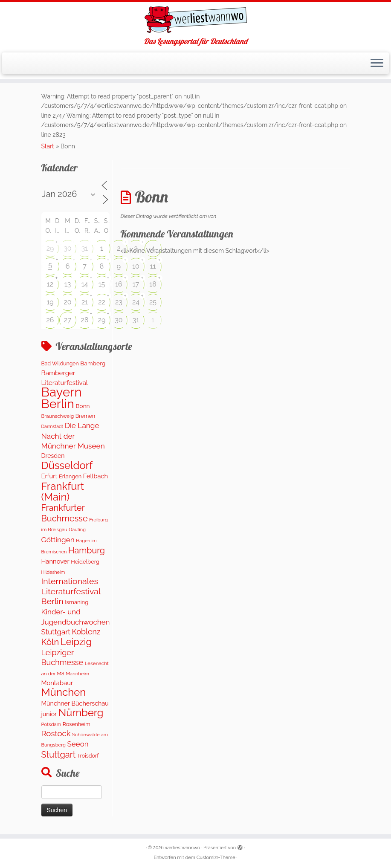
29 (50, 248)
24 (136, 302)
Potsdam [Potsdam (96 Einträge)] (51, 724)
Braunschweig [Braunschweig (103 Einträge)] (58, 416)
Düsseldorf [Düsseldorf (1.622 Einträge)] (67, 465)
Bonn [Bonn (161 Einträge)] (83, 406)
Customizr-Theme (216, 858)
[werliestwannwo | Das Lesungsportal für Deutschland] (195, 20)
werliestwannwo (183, 848)
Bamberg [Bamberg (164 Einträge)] (93, 363)
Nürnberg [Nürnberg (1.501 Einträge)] (81, 713)
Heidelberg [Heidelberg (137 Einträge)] (85, 562)
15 (102, 284)
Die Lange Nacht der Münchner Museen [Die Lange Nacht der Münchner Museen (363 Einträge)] (73, 436)
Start (48, 146)
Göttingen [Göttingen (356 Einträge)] (58, 540)
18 (153, 284)
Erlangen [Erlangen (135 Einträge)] (70, 476)
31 (85, 248)
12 (50, 284)
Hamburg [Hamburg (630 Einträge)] (87, 550)
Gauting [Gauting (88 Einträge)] (77, 530)
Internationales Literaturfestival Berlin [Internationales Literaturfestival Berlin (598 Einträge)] (71, 591)
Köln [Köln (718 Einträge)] (50, 642)
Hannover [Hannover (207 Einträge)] (55, 561)
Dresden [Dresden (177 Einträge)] (53, 456)
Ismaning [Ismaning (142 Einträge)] (77, 602)
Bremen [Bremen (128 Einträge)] (85, 416)
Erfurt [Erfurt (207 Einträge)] (49, 476)
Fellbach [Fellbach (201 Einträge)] (96, 476)
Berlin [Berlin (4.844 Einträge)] (58, 404)
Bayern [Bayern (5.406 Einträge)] (62, 392)
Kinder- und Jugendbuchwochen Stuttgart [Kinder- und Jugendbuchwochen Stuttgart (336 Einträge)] (76, 622)
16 (119, 284)
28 (85, 320)
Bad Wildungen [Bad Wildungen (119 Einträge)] (60, 363)
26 (50, 320)
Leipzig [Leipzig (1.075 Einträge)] (76, 642)
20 (67, 302)
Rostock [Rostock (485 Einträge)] (56, 733)
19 (50, 302)
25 (153, 302)
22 (102, 302)
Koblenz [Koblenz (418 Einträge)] (86, 632)
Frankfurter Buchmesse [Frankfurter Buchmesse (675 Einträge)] (65, 513)
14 (85, 284)
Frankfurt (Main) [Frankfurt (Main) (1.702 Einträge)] (63, 492)
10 (136, 266)
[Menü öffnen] (377, 64)
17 (136, 284)
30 (67, 248)
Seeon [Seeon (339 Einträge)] (78, 744)
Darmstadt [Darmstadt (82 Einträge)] (52, 426)
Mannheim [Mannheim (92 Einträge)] (77, 674)
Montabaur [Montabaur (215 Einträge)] (57, 683)
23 (119, 302)
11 (153, 266)
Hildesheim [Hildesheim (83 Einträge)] (53, 572)
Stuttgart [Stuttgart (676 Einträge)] (59, 755)
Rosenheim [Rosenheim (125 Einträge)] (77, 724)
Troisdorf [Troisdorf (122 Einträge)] (88, 756)
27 (68, 320)
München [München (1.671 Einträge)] (64, 692)
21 (85, 302)
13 (68, 284)
